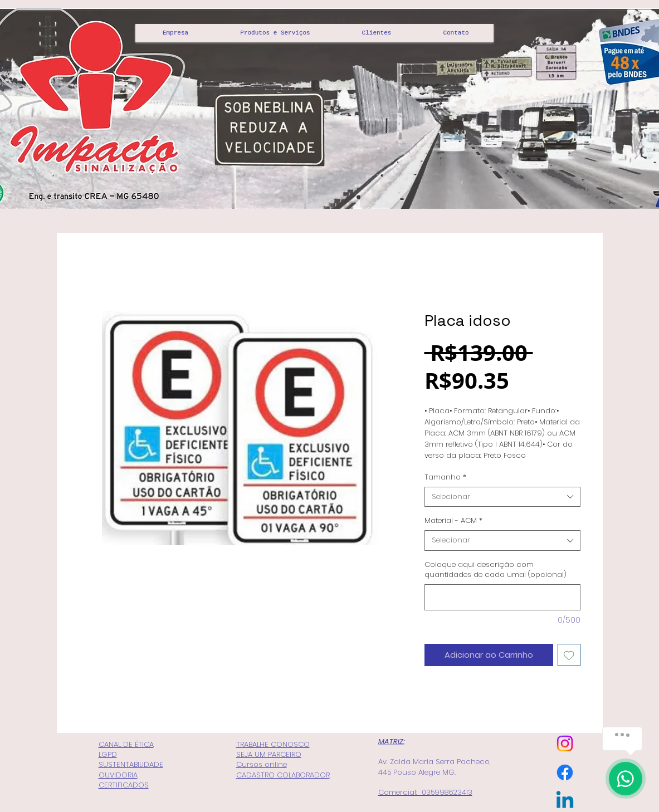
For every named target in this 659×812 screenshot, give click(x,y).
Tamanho (445, 477)
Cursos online (262, 764)
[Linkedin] (565, 801)
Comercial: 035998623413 (425, 792)
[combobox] (502, 497)
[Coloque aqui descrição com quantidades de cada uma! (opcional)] (502, 597)
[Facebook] (565, 772)
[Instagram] (565, 743)
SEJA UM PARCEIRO (269, 754)
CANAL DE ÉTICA (126, 744)
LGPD (108, 754)
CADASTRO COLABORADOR (283, 775)
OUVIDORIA (118, 775)
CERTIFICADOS (124, 785)
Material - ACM (453, 521)
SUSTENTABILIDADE (131, 764)
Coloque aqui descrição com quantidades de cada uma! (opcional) (496, 570)
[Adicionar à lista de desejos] (569, 655)
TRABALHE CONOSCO (273, 744)
